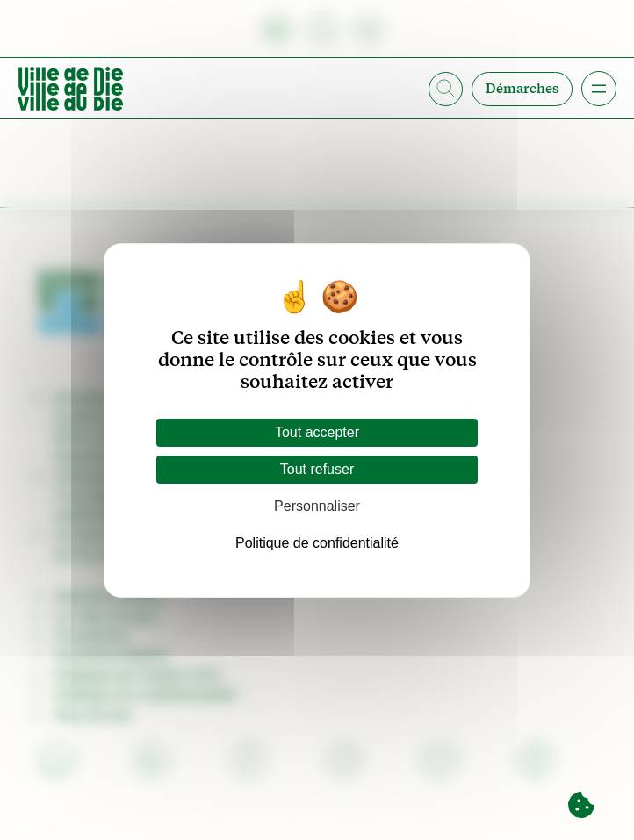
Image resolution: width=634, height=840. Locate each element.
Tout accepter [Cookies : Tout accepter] (317, 432)
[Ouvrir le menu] (599, 89)
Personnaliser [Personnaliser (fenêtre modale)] (317, 506)
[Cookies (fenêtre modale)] (581, 806)
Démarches (522, 89)
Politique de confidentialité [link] (317, 543)
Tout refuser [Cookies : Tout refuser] (317, 469)
